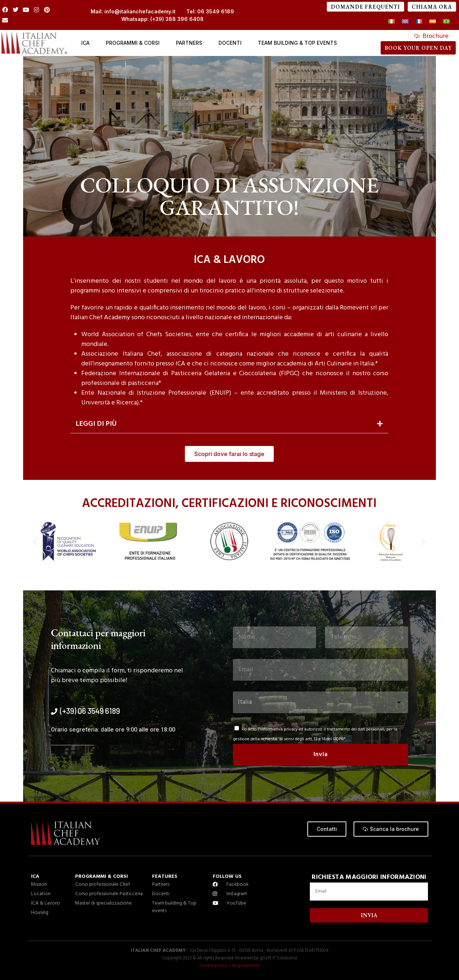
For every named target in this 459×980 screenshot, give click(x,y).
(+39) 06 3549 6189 (90, 711)
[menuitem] (391, 22)
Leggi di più (96, 424)
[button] (229, 424)
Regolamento (245, 966)
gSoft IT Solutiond (278, 958)
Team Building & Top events (297, 43)
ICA (85, 43)
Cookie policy (214, 966)
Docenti (230, 43)
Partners (189, 43)
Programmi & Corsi (133, 43)
